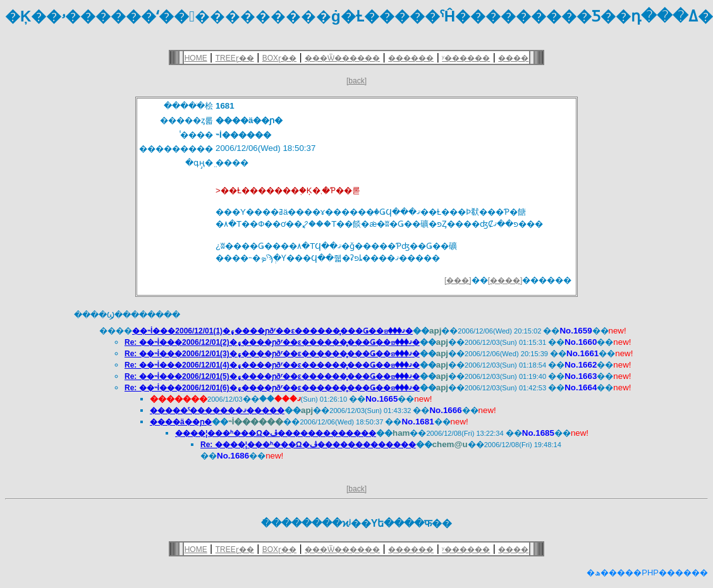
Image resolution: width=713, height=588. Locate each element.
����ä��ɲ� (181, 422)
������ (411, 58)
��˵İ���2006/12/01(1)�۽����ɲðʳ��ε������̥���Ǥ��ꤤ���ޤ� (272, 331)
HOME (196, 58)
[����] (505, 280)
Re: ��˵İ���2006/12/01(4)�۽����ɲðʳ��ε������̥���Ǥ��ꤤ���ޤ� (272, 365)
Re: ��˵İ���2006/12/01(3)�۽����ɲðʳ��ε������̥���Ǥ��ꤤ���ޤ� (272, 354)
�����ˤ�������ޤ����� (217, 411)
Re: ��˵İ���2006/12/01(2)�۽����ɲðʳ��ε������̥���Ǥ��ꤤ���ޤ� (272, 342)
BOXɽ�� (279, 58)
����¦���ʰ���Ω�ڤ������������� (276, 433)
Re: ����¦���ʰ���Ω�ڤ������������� (308, 445)
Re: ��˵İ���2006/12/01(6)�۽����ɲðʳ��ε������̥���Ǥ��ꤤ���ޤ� (272, 388)
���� (513, 58)
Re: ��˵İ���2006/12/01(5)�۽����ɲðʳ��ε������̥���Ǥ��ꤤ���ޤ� (272, 376)
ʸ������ (466, 58)
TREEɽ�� (235, 58)
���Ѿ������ (342, 58)
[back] (356, 81)
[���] (458, 280)
